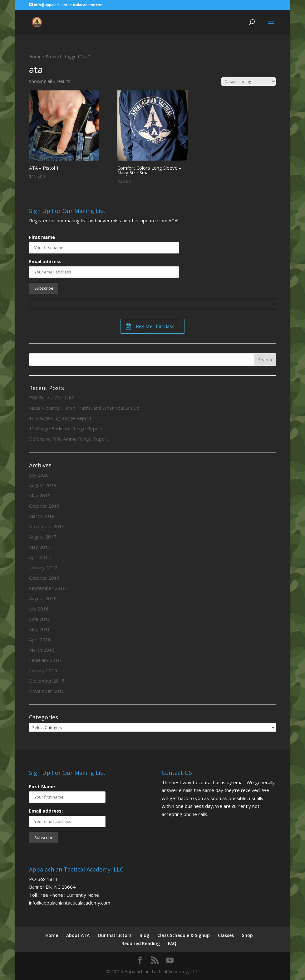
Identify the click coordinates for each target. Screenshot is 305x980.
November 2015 (47, 691)
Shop (247, 935)
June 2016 (40, 619)
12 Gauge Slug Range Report (60, 418)
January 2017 (43, 567)
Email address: (46, 261)
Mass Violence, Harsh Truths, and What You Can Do (84, 408)
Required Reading (141, 943)
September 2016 (47, 588)
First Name (42, 237)
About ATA (78, 935)
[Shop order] (248, 82)
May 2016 (40, 629)
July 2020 (39, 475)
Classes (226, 935)
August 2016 (43, 598)
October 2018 (44, 506)
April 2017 (40, 557)
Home (35, 57)
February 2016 (45, 660)
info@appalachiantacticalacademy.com (70, 903)
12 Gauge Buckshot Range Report (66, 428)
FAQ (172, 943)
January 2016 (43, 670)
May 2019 (40, 495)
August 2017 (43, 537)
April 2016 (40, 640)
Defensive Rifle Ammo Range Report (69, 439)
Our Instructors (115, 935)
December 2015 (47, 681)
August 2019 (43, 485)
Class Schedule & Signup (184, 935)
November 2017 (47, 526)
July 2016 (39, 609)
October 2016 (44, 578)
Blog (144, 935)
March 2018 (42, 516)
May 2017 (40, 547)
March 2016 (42, 650)
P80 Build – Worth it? (52, 398)
